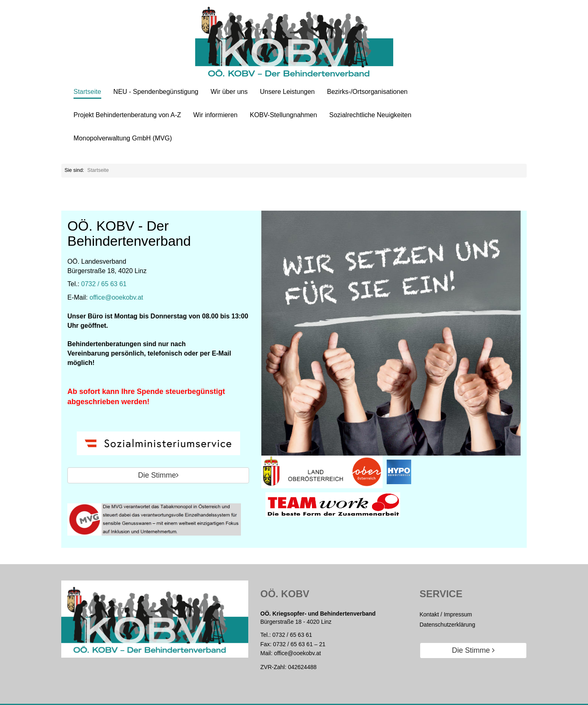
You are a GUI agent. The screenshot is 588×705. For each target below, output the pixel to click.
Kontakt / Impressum (446, 614)
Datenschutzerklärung (448, 625)
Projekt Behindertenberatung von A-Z (127, 115)
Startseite (87, 92)
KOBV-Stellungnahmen (284, 115)
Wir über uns (229, 92)
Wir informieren (215, 115)
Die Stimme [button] (158, 475)
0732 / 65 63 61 (104, 284)
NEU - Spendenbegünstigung (156, 92)
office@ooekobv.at (116, 297)
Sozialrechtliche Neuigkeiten (370, 115)
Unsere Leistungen (287, 92)
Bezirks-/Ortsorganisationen (367, 92)
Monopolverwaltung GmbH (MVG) (123, 138)
